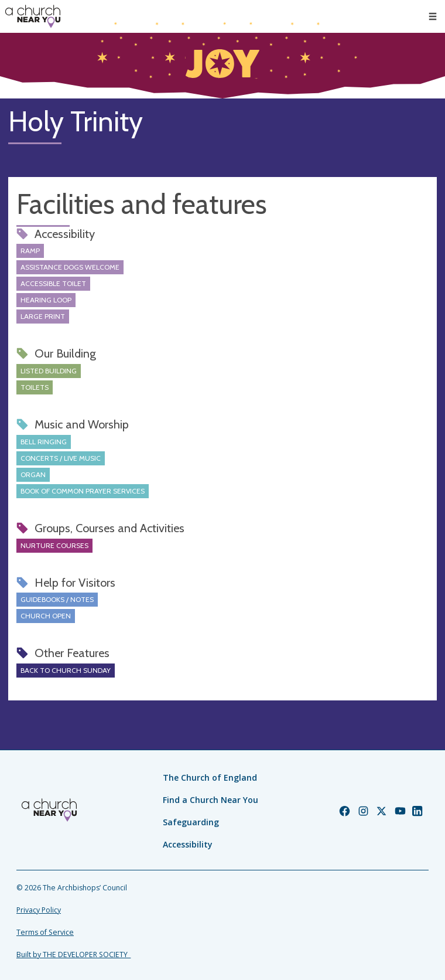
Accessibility (188, 844)
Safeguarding (191, 822)
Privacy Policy (39, 910)
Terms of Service (45, 932)
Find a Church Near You (210, 800)
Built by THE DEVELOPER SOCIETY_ (73, 955)
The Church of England (210, 777)
